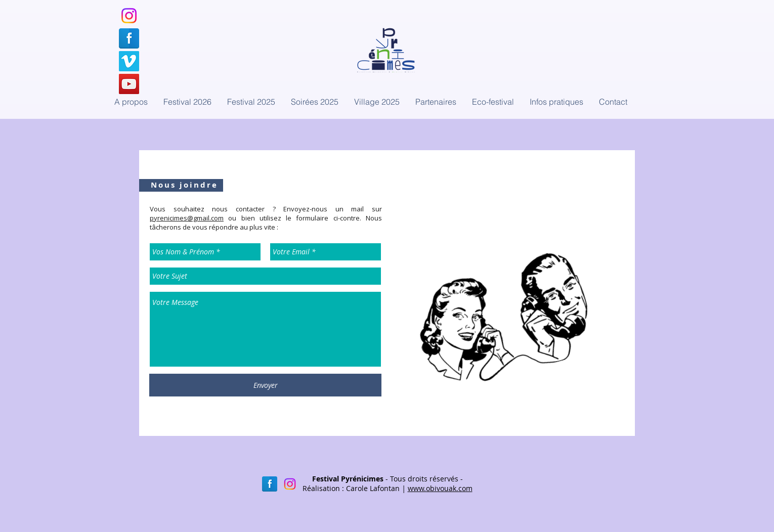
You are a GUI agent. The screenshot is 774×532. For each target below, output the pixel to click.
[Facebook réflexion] (270, 484)
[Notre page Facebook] (129, 38)
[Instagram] (129, 16)
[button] (314, 102)
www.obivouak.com (440, 488)
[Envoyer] (265, 385)
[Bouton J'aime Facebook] (484, 127)
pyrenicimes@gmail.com (187, 218)
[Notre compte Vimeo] (129, 61)
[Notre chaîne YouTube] (129, 84)
